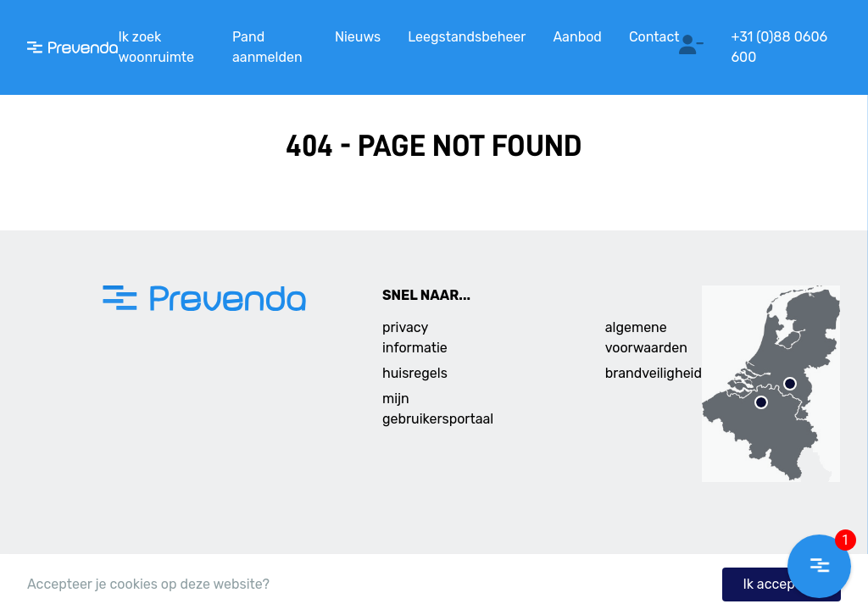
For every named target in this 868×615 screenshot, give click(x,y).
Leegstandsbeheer (467, 37)
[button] (819, 566)
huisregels (415, 373)
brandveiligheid (654, 373)
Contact (654, 37)
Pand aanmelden (267, 47)
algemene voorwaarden (646, 338)
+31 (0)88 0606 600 (779, 47)
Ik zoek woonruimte (156, 47)
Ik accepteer (782, 584)
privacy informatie (415, 338)
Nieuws (358, 37)
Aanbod (577, 37)
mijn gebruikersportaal (438, 409)
